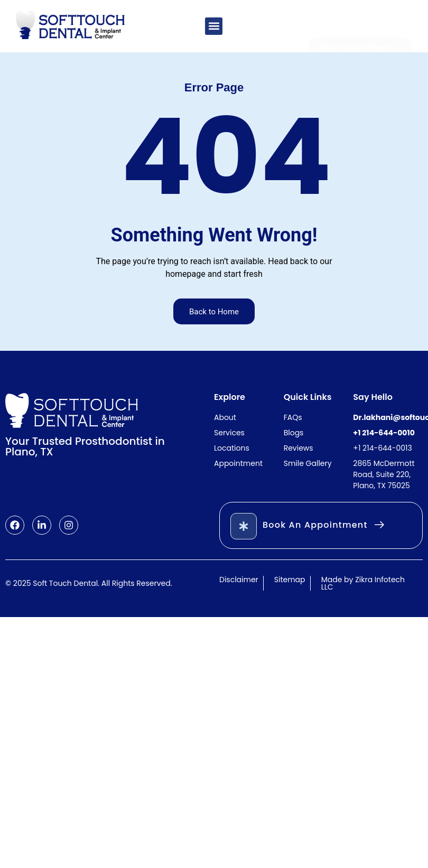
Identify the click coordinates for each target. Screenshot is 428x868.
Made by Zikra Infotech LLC (363, 583)
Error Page (214, 87)
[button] (214, 26)
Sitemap (290, 580)
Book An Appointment (315, 525)
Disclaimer (239, 580)
